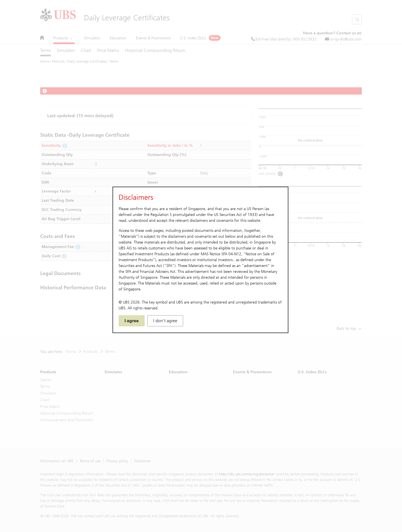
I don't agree (165, 321)
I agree (132, 321)
